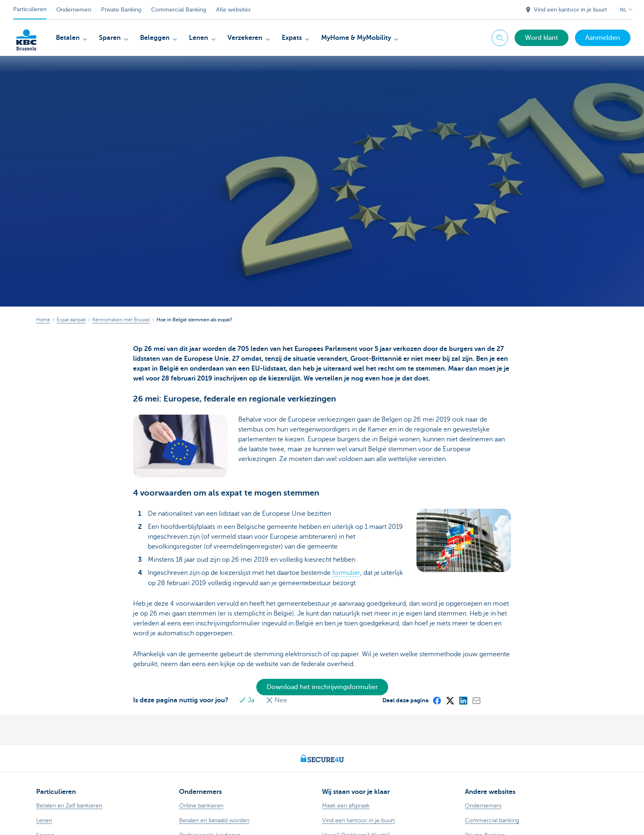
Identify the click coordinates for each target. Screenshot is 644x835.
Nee (278, 667)
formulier (346, 540)
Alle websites (233, 10)
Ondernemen (74, 10)
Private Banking (121, 10)
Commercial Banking (179, 10)
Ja (248, 667)
